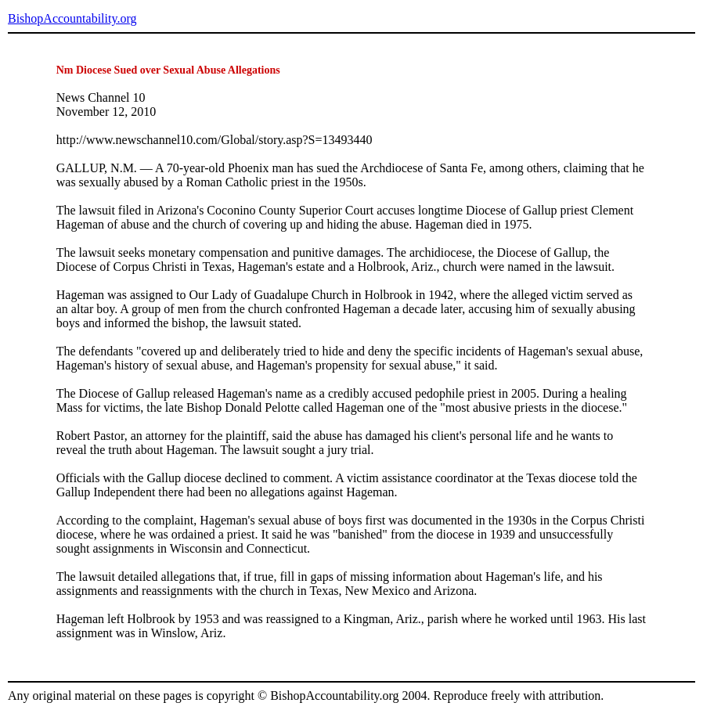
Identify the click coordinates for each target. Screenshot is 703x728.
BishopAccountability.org (72, 18)
